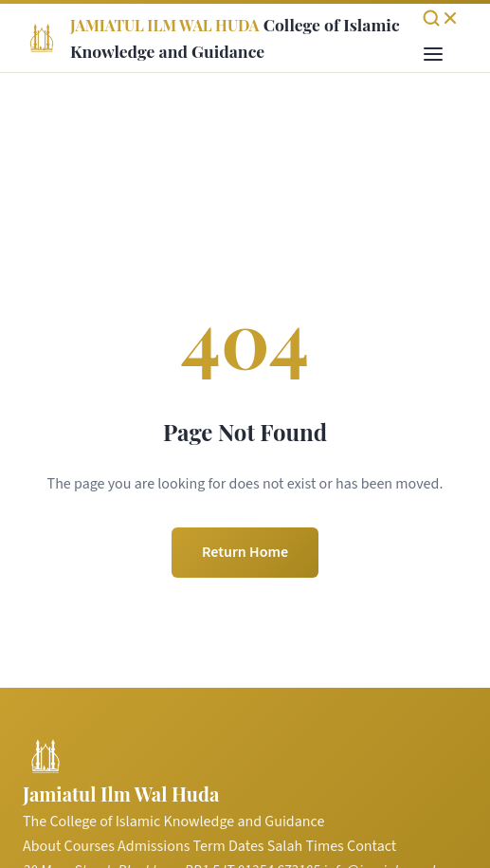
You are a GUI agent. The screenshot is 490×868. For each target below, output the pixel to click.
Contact (372, 846)
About (42, 846)
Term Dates (229, 846)
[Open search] (441, 18)
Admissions (154, 846)
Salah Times (306, 846)
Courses (90, 846)
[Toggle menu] (433, 55)
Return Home (245, 552)
